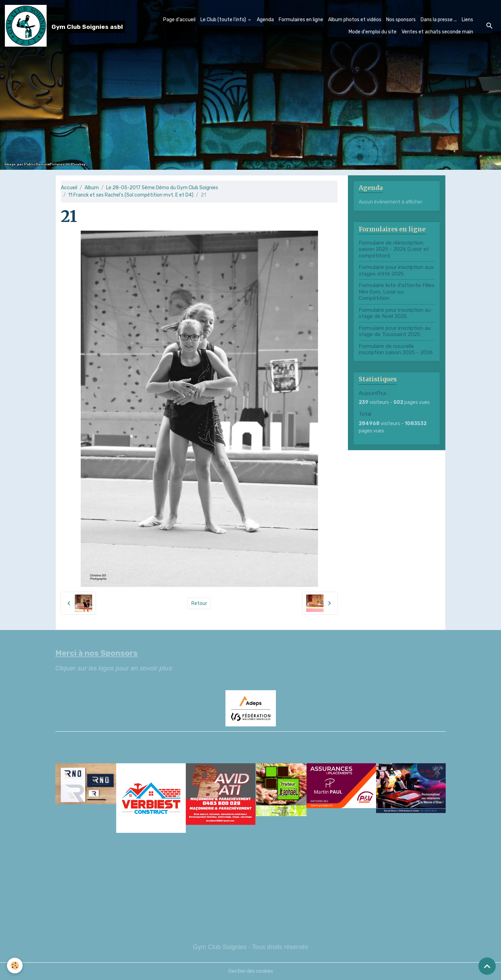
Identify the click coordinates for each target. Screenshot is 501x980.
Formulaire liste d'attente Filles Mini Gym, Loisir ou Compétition (397, 292)
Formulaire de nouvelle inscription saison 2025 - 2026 (396, 349)
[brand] (55, 26)
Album (92, 188)
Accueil (69, 188)
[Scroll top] (487, 966)
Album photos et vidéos (355, 20)
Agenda (265, 20)
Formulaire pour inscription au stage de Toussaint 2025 (395, 331)
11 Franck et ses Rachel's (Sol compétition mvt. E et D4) (131, 195)
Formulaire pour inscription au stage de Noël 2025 (395, 313)
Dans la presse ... (439, 20)
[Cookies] (15, 966)
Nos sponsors (401, 20)
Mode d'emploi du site (373, 32)
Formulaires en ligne (301, 20)
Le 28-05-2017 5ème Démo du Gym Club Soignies (162, 188)
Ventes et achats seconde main (437, 32)
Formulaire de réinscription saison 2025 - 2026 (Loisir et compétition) (394, 249)
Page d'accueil (179, 20)
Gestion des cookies (251, 971)
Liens (467, 20)
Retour (199, 603)
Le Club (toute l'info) (224, 20)
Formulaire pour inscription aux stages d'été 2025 (396, 270)
